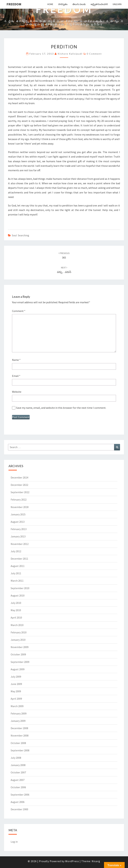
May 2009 (16, 691)
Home (50, 4)
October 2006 (18, 787)
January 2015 (18, 514)
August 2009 (18, 669)
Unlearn (117, 4)
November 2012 (20, 544)
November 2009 (20, 647)
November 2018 (20, 507)
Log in (14, 842)
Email (16, 376)
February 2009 (19, 713)
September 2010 (20, 588)
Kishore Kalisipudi (70, 54)
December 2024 (19, 477)
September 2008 (20, 750)
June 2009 (16, 684)
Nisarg (96, 861)
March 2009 (17, 706)
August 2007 (18, 780)
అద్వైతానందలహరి (99, 4)
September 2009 (20, 662)
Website (17, 392)
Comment (19, 311)
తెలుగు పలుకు (79, 4)
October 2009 (18, 654)
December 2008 (19, 728)
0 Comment (94, 54)
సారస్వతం (63, 4)
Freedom (14, 4)
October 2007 (18, 772)
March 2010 (17, 625)
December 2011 (19, 559)
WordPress (72, 861)
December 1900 (19, 809)
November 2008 (20, 735)
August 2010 (18, 595)
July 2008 (16, 758)
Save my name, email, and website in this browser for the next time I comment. (61, 408)
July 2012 (16, 551)
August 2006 (18, 802)
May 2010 (16, 610)
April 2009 (16, 699)
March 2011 (17, 581)
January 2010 (18, 640)
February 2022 (19, 500)
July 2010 (16, 603)
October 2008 (18, 743)
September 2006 (20, 795)
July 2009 (16, 677)
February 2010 (19, 632)
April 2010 (16, 617)
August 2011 (18, 566)
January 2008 (18, 765)
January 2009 (18, 721)
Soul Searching (20, 235)
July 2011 (16, 573)
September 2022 (20, 492)
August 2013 (18, 522)
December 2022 (19, 485)
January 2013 (18, 536)
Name (16, 360)
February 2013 (19, 529)
